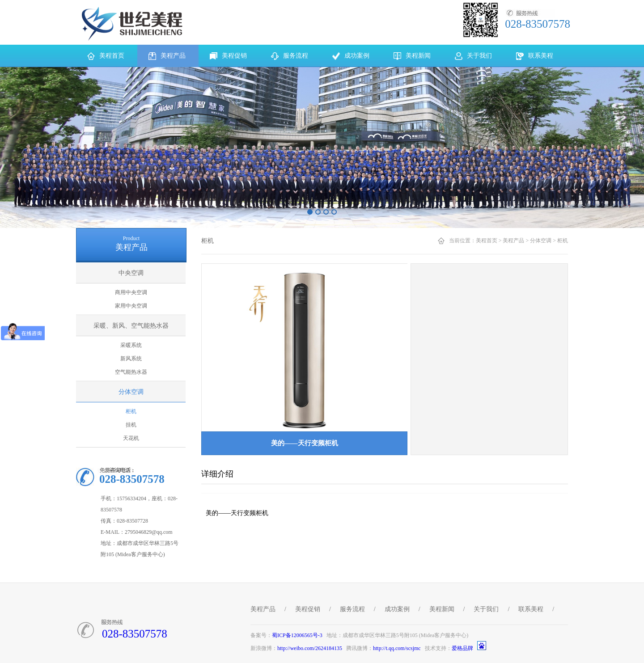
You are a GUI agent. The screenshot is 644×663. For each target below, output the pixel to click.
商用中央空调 (131, 292)
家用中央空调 (131, 306)
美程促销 (308, 609)
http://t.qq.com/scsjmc (397, 648)
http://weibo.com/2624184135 (310, 648)
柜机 (131, 411)
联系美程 (531, 609)
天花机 (131, 438)
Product (131, 238)
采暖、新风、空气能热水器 (131, 326)
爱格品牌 (462, 648)
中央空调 (131, 273)
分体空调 (131, 392)
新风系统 (131, 359)
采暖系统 (131, 345)
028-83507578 (135, 634)
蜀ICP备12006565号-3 (297, 635)
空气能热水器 (131, 372)
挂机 (131, 425)
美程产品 (513, 241)
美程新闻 (442, 609)
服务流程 (352, 609)
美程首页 (487, 241)
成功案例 (397, 609)
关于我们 (486, 609)
